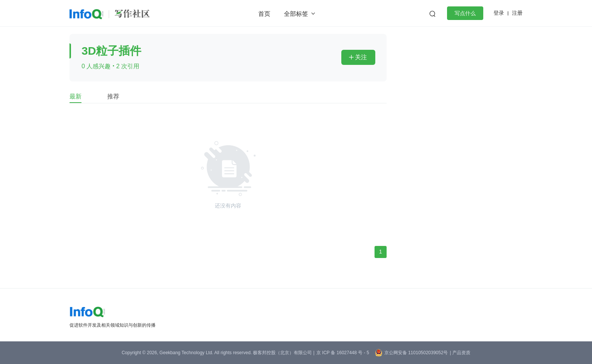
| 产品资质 (460, 353)
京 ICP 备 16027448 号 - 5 (343, 353)
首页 (264, 14)
